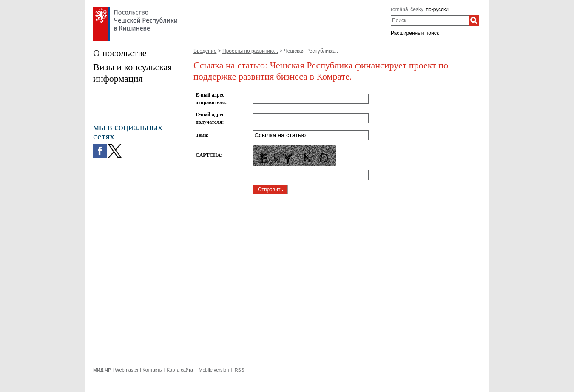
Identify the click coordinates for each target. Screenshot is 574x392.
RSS (240, 370)
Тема (201, 135)
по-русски (438, 9)
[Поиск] (474, 20)
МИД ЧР (102, 370)
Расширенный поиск (415, 33)
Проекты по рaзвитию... (250, 51)
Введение (205, 51)
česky (417, 9)
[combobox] (430, 20)
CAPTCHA (208, 155)
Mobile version (214, 370)
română (399, 9)
